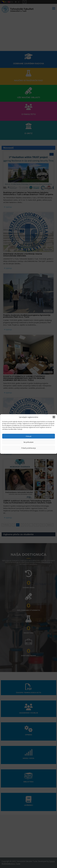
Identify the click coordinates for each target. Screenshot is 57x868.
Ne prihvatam (28, 442)
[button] (54, 417)
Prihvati (29, 436)
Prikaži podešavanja (28, 448)
